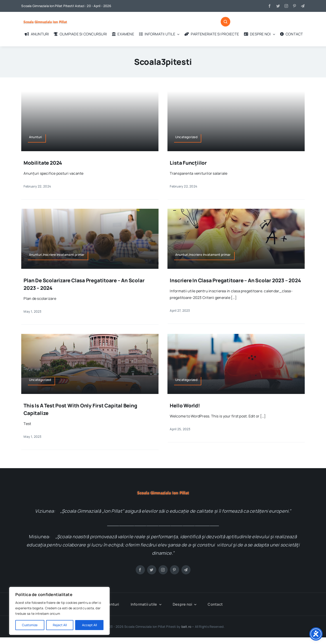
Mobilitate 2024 (43, 163)
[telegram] (303, 6)
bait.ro (186, 626)
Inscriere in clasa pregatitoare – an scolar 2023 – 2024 (235, 280)
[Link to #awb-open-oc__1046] (225, 22)
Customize (30, 625)
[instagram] (286, 6)
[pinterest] (294, 6)
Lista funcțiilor (188, 163)
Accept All (89, 625)
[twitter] (278, 6)
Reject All (60, 625)
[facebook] (270, 6)
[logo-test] (45, 18)
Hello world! (185, 406)
